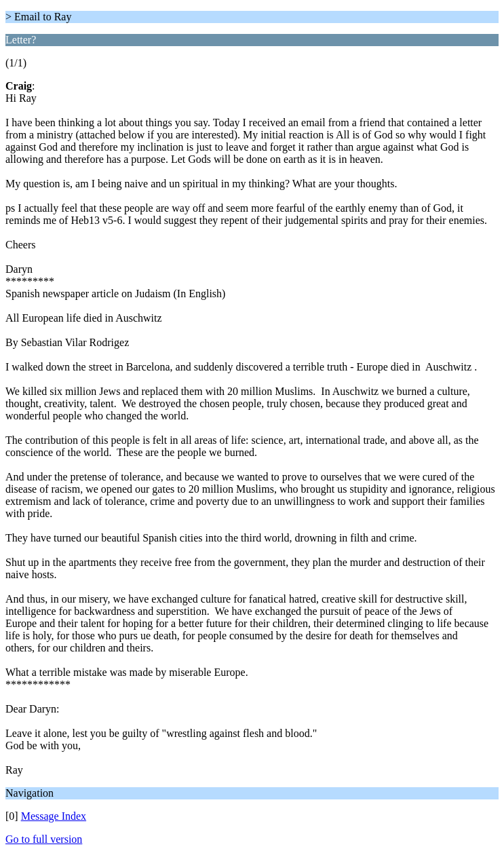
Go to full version (44, 839)
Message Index (54, 816)
